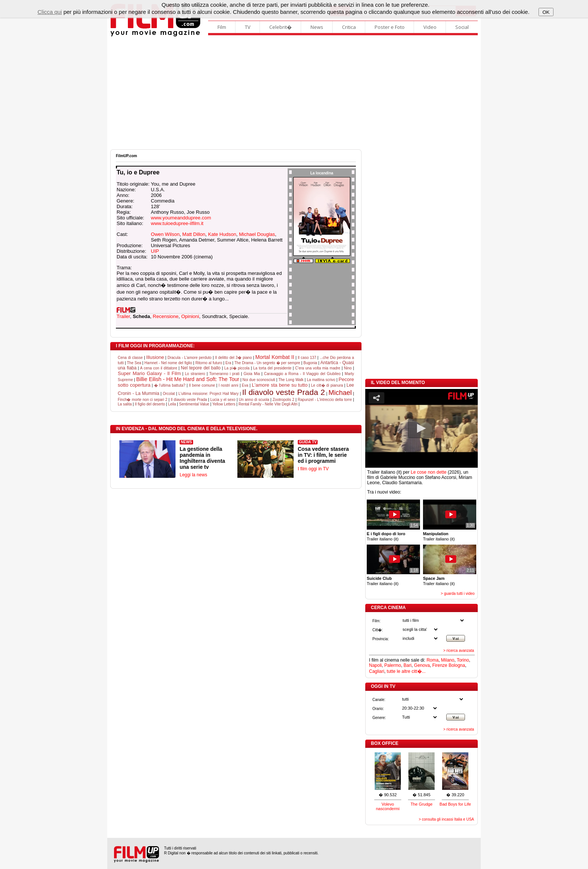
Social (462, 27)
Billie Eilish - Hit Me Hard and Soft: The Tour (188, 379)
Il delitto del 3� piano (233, 358)
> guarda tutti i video (457, 594)
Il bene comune (202, 385)
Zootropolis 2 (283, 400)
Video (430, 27)
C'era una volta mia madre (318, 368)
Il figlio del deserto (150, 404)
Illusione (155, 357)
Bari (407, 665)
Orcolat (169, 394)
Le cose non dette (428, 472)
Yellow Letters (224, 404)
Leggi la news (193, 475)
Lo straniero (195, 374)
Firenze (440, 665)
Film (222, 27)
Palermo (393, 665)
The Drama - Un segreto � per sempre (267, 363)
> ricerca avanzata (459, 651)
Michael (340, 393)
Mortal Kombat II (275, 357)
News (317, 27)
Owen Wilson (165, 234)
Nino (348, 368)
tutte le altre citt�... (406, 671)
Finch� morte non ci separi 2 (142, 400)
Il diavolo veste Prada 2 (284, 392)
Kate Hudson (222, 234)
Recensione (166, 316)
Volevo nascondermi (388, 806)
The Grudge (422, 804)
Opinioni (190, 316)
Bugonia (310, 363)
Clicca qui (50, 12)
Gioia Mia (252, 374)
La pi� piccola (237, 368)
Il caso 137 (307, 358)
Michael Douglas (257, 234)
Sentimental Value (194, 404)
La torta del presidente (272, 368)
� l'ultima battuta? (170, 385)
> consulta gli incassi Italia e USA (446, 819)
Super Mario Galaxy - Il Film (149, 373)
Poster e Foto (390, 27)
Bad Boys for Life (455, 804)
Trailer (123, 316)
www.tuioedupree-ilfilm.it (177, 223)
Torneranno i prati (224, 374)
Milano (448, 660)
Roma (432, 660)
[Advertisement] (294, 93)
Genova (422, 665)
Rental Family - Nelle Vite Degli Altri (268, 404)
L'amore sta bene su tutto (280, 385)
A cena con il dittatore (159, 368)
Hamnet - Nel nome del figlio (168, 363)
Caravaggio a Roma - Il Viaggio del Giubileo (302, 374)
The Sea (134, 363)
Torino (463, 660)
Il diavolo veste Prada (189, 400)
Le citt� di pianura (327, 385)
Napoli (375, 665)
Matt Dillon (194, 234)
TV (248, 27)
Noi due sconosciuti (259, 380)
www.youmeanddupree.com (181, 218)
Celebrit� (280, 27)
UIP (155, 251)
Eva (245, 385)
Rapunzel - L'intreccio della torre (325, 400)
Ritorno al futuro (209, 363)
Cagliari (377, 671)
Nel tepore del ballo (201, 368)
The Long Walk (291, 380)
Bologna (457, 665)
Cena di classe (130, 358)
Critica (349, 27)
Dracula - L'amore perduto (190, 358)
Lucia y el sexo (223, 400)
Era (228, 363)
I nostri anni (229, 385)
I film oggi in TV (313, 469)
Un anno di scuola (254, 400)
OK (546, 12)
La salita (125, 404)
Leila (172, 404)
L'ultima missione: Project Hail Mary (209, 394)
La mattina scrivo (321, 380)
